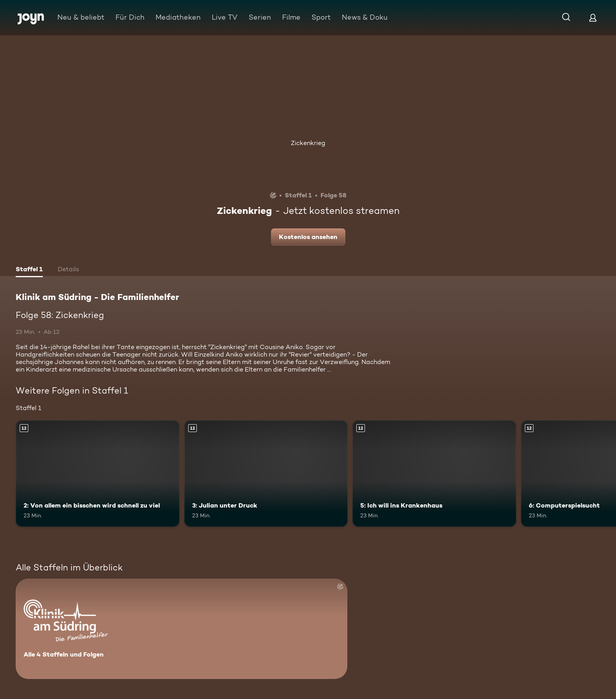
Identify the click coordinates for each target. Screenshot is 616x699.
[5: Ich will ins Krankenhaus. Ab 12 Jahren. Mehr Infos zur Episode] (434, 474)
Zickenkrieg (308, 143)
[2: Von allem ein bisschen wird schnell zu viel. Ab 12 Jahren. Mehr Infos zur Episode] (98, 474)
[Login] (593, 17)
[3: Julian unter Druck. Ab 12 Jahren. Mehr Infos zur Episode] (266, 474)
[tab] (29, 270)
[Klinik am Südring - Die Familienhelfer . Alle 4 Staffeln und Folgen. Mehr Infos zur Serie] (181, 629)
